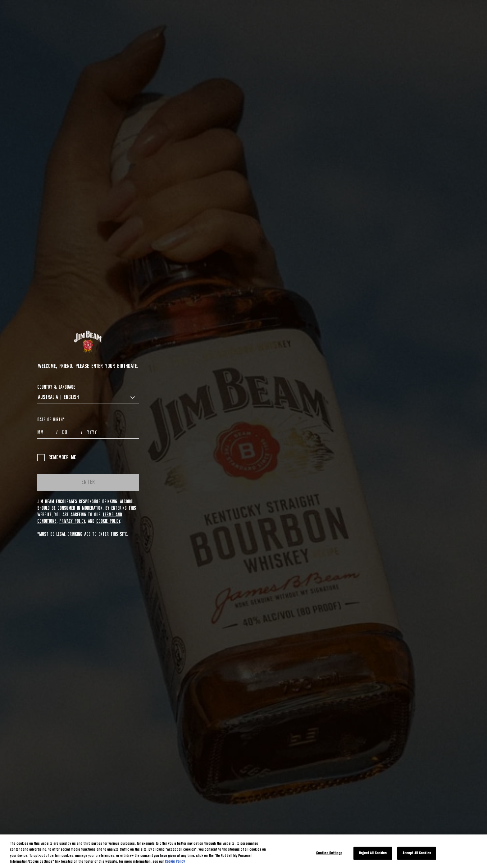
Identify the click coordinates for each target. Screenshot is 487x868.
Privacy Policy (72, 521)
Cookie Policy (108, 521)
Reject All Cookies (373, 853)
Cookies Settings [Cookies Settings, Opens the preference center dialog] (329, 853)
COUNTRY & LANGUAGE (56, 387)
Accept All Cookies (417, 853)
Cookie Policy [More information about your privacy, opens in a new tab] (175, 862)
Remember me (57, 458)
